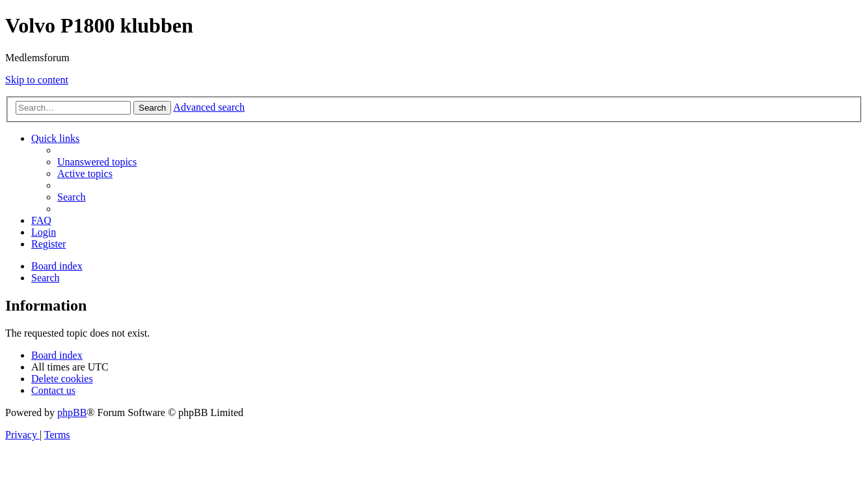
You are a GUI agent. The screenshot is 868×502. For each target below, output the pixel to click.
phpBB (72, 412)
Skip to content (37, 80)
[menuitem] (97, 162)
